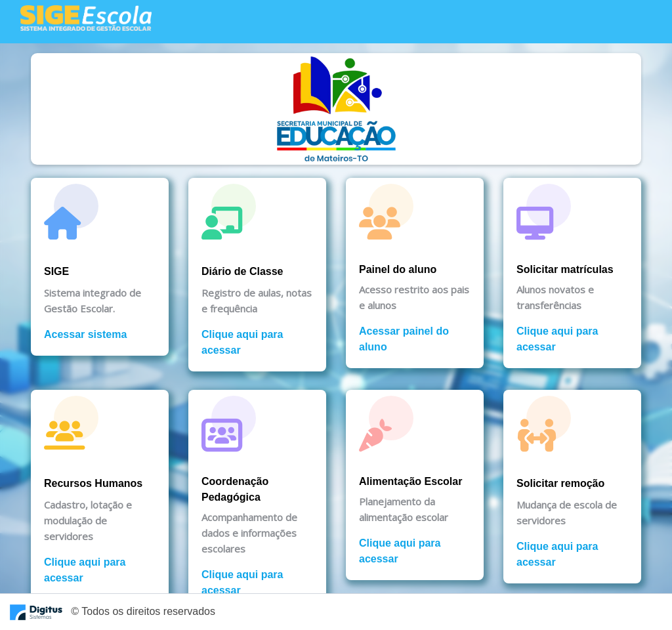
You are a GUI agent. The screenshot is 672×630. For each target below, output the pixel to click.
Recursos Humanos (93, 483)
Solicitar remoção (560, 483)
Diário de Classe (242, 271)
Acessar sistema (85, 334)
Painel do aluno (398, 269)
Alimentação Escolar (410, 481)
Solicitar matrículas (565, 269)
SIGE (56, 271)
